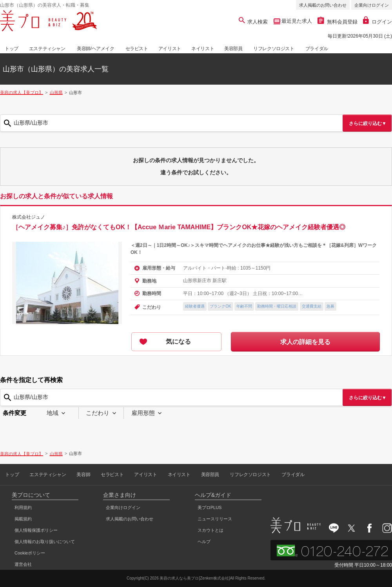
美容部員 (233, 49)
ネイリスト (203, 49)
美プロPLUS (210, 507)
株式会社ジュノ (29, 217)
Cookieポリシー (30, 553)
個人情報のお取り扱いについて (45, 542)
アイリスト (170, 49)
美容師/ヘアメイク (96, 49)
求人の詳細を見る (305, 342)
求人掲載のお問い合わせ (323, 5)
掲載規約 (23, 519)
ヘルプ (204, 542)
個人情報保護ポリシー (36, 530)
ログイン (377, 22)
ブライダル (317, 49)
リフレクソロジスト (274, 49)
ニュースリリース (215, 519)
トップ (12, 49)
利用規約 (23, 507)
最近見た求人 (296, 21)
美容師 (83, 475)
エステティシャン (47, 49)
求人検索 (253, 22)
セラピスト (137, 49)
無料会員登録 (338, 22)
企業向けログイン (372, 5)
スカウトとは (211, 530)
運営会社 (23, 564)
